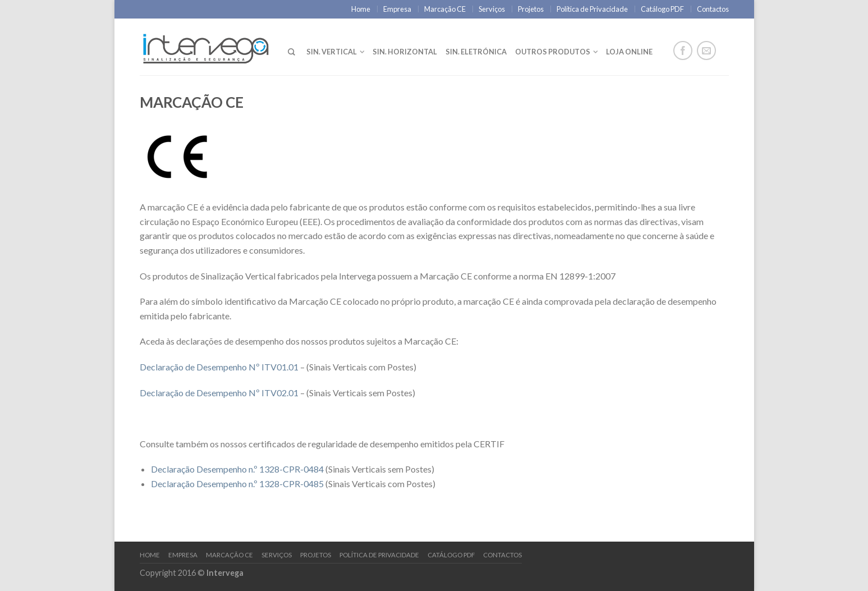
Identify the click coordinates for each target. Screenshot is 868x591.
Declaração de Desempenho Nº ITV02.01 (219, 393)
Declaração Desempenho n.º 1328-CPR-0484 (237, 469)
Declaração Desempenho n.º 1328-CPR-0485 (237, 484)
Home (361, 9)
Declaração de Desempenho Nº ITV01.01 (219, 367)
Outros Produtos (553, 52)
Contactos (713, 9)
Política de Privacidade (592, 9)
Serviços (492, 9)
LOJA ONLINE (629, 52)
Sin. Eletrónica (476, 52)
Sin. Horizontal (405, 52)
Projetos (531, 9)
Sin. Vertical (332, 52)
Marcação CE (445, 9)
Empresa (397, 9)
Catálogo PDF (662, 9)
